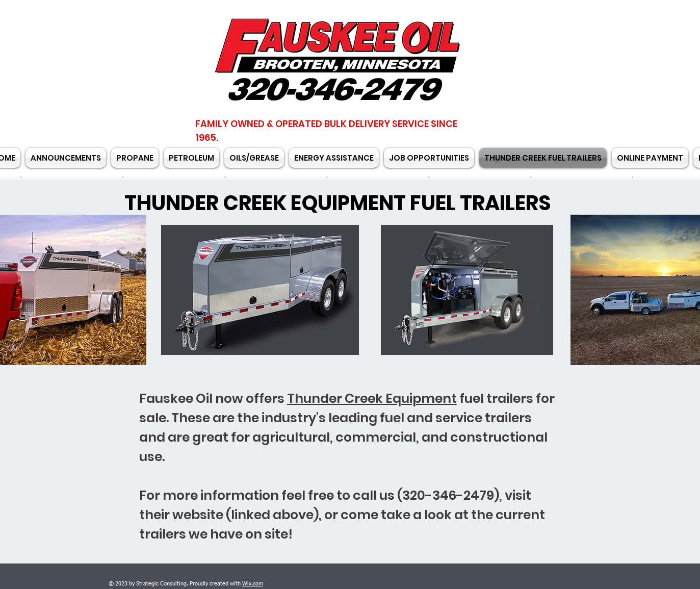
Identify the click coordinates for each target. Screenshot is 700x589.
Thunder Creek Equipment (372, 399)
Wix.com (253, 584)
